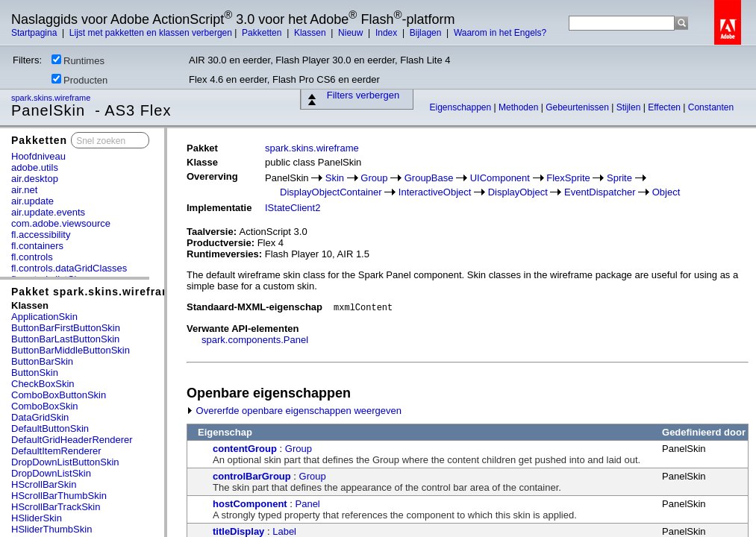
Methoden (520, 107)
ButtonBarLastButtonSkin (65, 339)
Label (284, 531)
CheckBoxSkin (43, 384)
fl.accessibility (41, 235)
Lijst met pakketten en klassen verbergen (151, 33)
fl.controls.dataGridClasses (69, 268)
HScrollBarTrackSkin (56, 507)
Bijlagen (427, 33)
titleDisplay (238, 531)
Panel (308, 504)
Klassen (311, 33)
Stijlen (630, 107)
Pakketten (263, 33)
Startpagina (35, 33)
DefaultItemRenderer (56, 451)
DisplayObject (518, 192)
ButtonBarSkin (42, 361)
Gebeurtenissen (578, 107)
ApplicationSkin (44, 317)
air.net (24, 190)
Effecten (665, 107)
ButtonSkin (35, 373)
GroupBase (429, 178)
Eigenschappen (461, 107)
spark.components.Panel (255, 340)
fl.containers (37, 246)
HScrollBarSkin (44, 484)
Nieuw (352, 33)
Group (374, 178)
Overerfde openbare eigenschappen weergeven (294, 411)
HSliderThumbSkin (51, 529)
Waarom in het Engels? (500, 33)
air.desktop (35, 179)
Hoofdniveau (38, 156)
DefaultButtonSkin (50, 428)
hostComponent (250, 504)
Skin (335, 178)
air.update (32, 201)
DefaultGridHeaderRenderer (72, 440)
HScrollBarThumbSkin (59, 496)
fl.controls (32, 257)
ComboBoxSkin (45, 406)
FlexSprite (568, 178)
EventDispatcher (600, 192)
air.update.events (48, 212)
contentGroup (245, 449)
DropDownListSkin (51, 473)
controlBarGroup (252, 476)
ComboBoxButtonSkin (59, 395)
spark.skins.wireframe (52, 98)
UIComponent (500, 178)
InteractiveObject (435, 192)
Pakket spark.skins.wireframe (95, 292)
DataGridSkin (40, 417)
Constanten (711, 107)
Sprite (619, 178)
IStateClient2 (293, 208)
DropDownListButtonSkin (65, 462)
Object (666, 192)
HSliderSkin (37, 518)
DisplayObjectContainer (331, 192)
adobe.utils (35, 167)
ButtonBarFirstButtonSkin (66, 328)
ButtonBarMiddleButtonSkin (71, 350)
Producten (79, 80)
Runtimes (78, 60)
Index (388, 33)
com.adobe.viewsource (61, 223)
